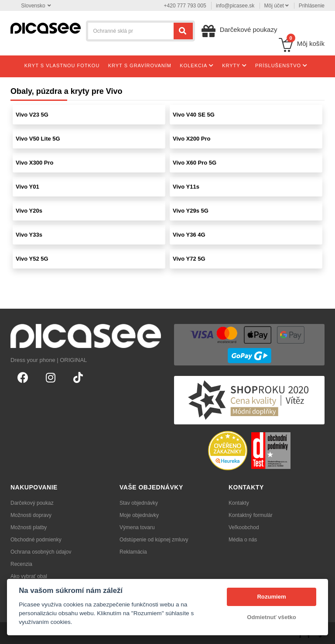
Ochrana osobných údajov (41, 552)
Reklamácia (133, 552)
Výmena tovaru (137, 527)
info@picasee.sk (235, 6)
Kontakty (239, 503)
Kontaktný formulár (251, 515)
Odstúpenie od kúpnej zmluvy (154, 540)
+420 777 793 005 (185, 6)
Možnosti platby (29, 527)
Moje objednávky (139, 515)
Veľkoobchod (244, 527)
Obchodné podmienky (36, 540)
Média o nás (243, 540)
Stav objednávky (139, 503)
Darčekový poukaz (32, 503)
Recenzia (21, 564)
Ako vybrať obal (29, 576)
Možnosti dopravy (31, 515)
